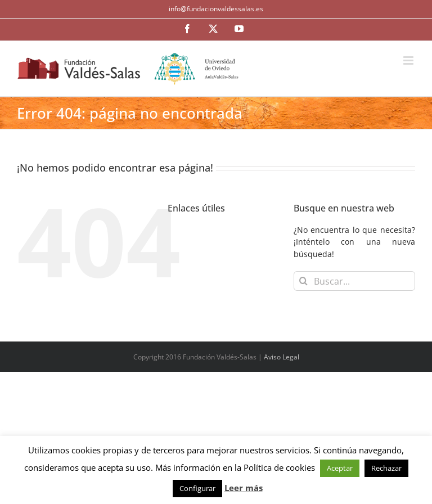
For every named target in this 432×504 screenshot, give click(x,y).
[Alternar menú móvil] (409, 60)
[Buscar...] (354, 281)
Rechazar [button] (386, 468)
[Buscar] (303, 281)
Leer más (244, 488)
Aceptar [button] (340, 468)
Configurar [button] (197, 488)
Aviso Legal (282, 357)
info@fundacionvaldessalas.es (216, 9)
